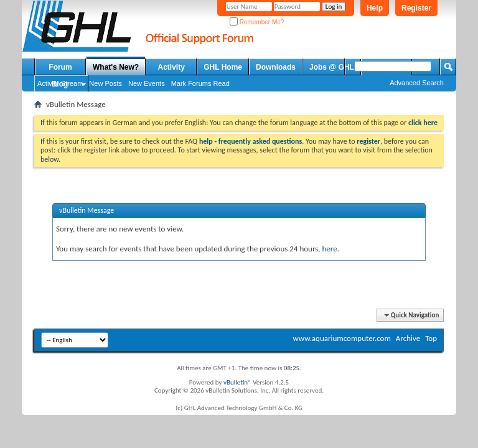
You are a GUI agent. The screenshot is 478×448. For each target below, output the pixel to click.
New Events (147, 83)
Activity (171, 67)
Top (431, 338)
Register (416, 8)
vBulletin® (237, 382)
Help (375, 8)
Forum (60, 67)
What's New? (116, 67)
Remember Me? (257, 22)
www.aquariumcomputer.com (341, 338)
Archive (408, 338)
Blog (60, 84)
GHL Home (223, 67)
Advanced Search (417, 83)
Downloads (276, 67)
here (329, 249)
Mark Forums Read (200, 83)
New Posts (105, 83)
